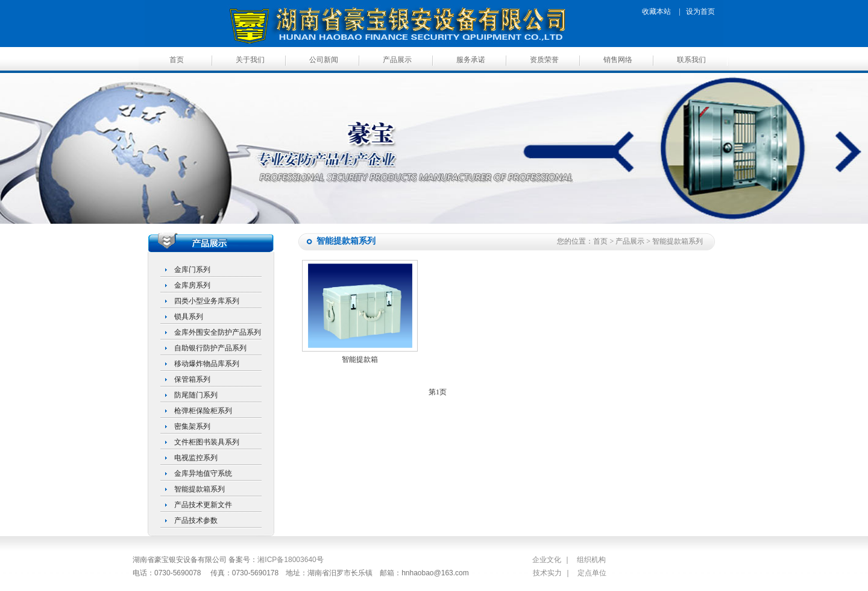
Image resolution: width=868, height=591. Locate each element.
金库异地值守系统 (203, 473)
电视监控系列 (196, 458)
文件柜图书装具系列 (207, 442)
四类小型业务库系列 (207, 301)
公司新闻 (324, 60)
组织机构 (591, 560)
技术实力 (547, 573)
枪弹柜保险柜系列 (203, 411)
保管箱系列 (192, 379)
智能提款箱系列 (200, 489)
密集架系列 (192, 426)
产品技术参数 (196, 520)
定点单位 (592, 573)
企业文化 (547, 560)
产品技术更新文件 (203, 505)
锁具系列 (189, 317)
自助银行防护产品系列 (210, 348)
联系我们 (691, 60)
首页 (177, 60)
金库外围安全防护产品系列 (218, 332)
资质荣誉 (544, 60)
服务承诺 (471, 60)
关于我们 (250, 60)
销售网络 (618, 60)
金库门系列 (192, 270)
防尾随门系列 (196, 395)
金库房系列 (192, 285)
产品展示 (397, 60)
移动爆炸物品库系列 (207, 364)
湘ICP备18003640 (287, 560)
